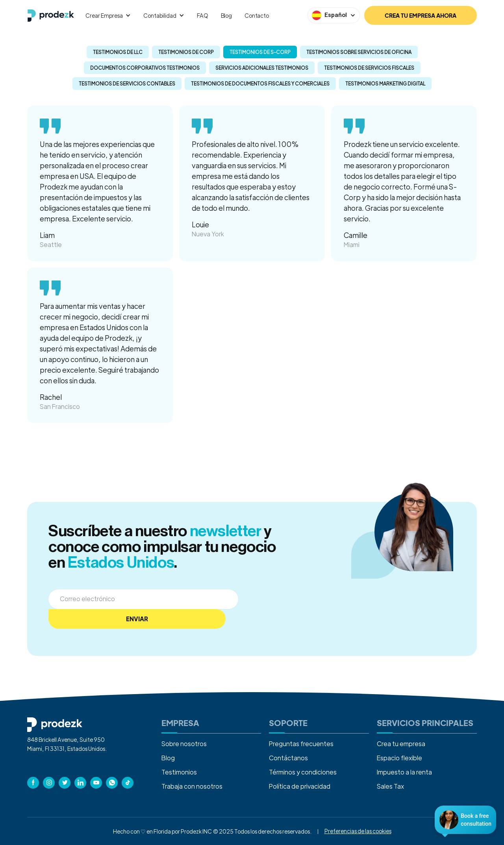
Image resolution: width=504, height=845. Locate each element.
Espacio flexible (399, 758)
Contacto (257, 15)
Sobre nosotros (184, 744)
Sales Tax (390, 786)
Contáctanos (288, 758)
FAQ (203, 15)
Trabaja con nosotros (192, 786)
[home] (51, 16)
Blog (226, 15)
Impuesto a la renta (404, 772)
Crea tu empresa (401, 744)
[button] (108, 15)
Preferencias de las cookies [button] (358, 831)
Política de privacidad (300, 786)
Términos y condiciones (303, 772)
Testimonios (179, 772)
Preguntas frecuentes (301, 744)
